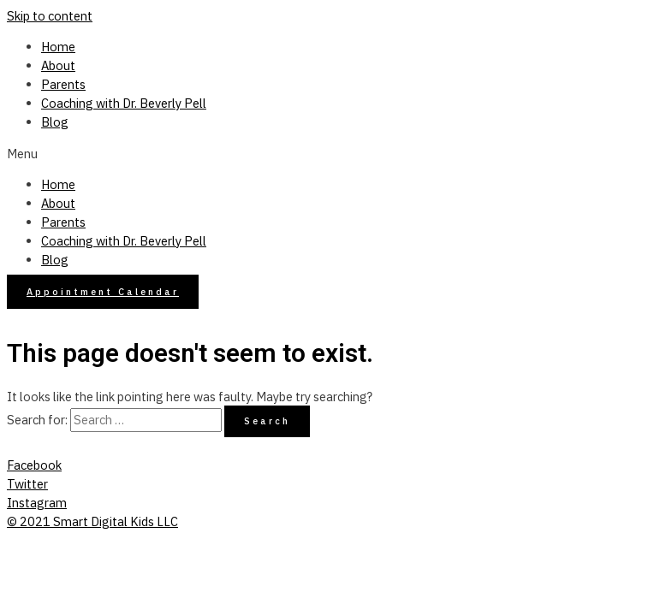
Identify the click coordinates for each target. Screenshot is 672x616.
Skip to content (50, 16)
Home (58, 47)
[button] (336, 154)
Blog (55, 122)
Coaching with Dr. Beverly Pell (124, 103)
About (58, 65)
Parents (63, 84)
